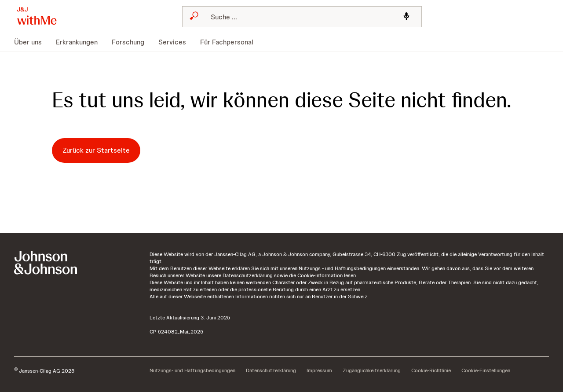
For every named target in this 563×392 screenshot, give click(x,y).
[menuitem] (31, 42)
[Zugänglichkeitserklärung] (372, 371)
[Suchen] (300, 17)
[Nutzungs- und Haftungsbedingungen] (192, 371)
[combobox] (302, 17)
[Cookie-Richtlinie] (431, 371)
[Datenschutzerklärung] (271, 371)
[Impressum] (319, 371)
